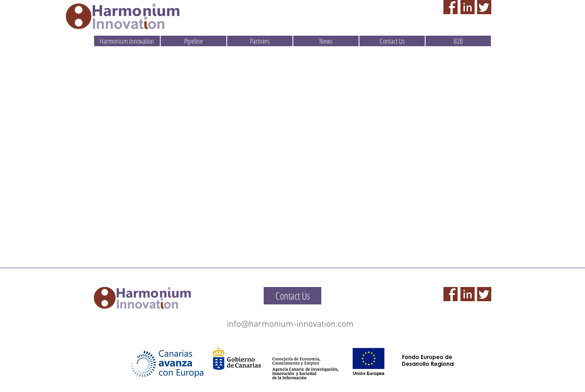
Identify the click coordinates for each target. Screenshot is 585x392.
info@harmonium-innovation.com (290, 325)
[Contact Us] (292, 296)
